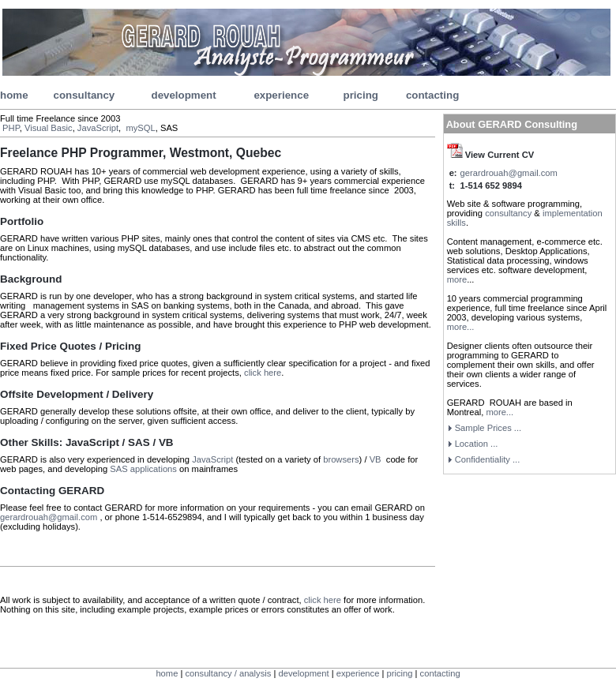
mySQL (140, 128)
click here (263, 373)
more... (461, 327)
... (488, 459)
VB (377, 459)
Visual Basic (49, 128)
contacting (432, 95)
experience (281, 95)
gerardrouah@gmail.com (50, 517)
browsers (341, 459)
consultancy (85, 95)
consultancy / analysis (229, 673)
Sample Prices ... (488, 428)
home (14, 95)
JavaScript (98, 128)
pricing (361, 95)
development (183, 95)
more (457, 279)
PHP (11, 128)
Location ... (477, 444)
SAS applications (143, 469)
